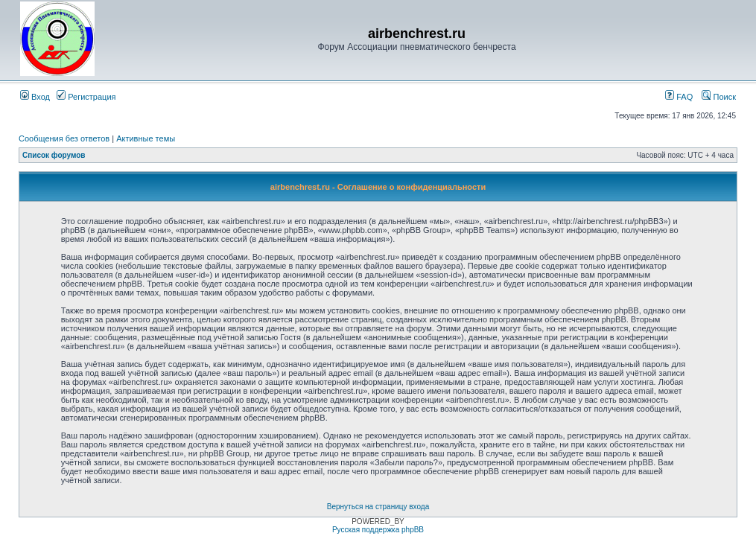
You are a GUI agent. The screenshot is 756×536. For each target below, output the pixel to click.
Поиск (719, 97)
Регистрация (86, 97)
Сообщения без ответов (64, 138)
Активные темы (146, 138)
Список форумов (54, 155)
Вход (35, 97)
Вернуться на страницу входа (378, 507)
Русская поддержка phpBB (378, 530)
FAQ (679, 97)
